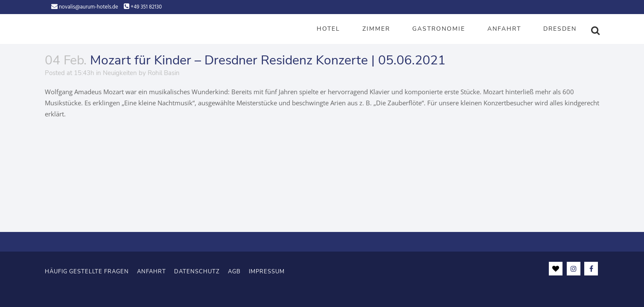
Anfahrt (152, 271)
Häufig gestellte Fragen (87, 271)
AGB (234, 271)
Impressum (267, 271)
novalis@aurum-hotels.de (89, 7)
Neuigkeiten (120, 73)
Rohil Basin (164, 73)
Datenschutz (197, 271)
